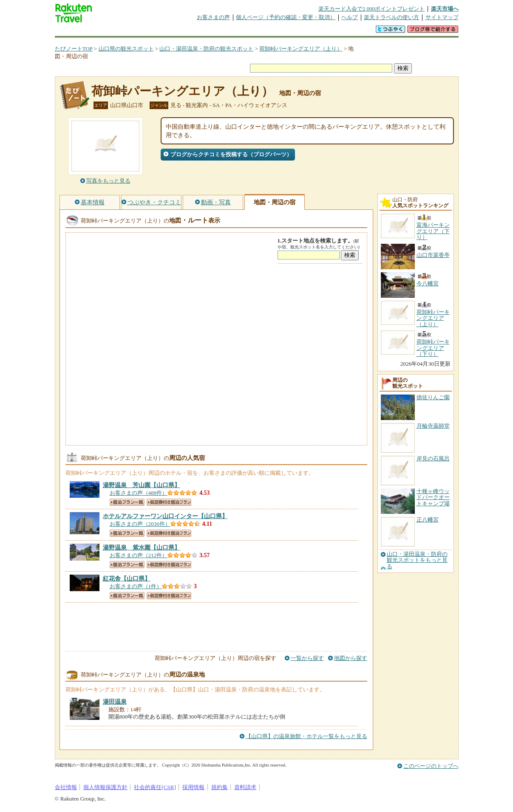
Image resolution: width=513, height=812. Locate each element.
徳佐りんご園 (433, 397)
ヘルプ (350, 17)
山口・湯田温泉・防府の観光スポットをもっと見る (417, 560)
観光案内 (259, 32)
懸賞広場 (154, 32)
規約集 (220, 787)
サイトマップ (442, 17)
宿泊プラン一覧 (127, 502)
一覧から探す (307, 658)
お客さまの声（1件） (136, 586)
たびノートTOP (74, 49)
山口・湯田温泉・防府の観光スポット (206, 49)
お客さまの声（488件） (139, 493)
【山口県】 (142, 485)
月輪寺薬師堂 (433, 426)
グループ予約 (224, 32)
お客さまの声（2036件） (140, 524)
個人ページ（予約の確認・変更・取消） (286, 17)
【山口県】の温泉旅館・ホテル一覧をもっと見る (306, 736)
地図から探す (351, 658)
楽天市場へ (445, 9)
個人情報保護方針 (105, 787)
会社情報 (66, 787)
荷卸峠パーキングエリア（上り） (301, 49)
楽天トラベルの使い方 (391, 17)
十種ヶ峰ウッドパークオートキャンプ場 (433, 497)
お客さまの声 (213, 17)
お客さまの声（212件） (139, 555)
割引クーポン (189, 32)
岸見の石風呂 (433, 458)
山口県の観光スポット (126, 49)
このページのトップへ (431, 766)
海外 (119, 32)
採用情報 (193, 787)
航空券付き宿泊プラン (169, 502)
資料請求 (245, 787)
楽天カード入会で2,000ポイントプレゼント (372, 9)
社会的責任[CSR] (155, 787)
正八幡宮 (428, 520)
